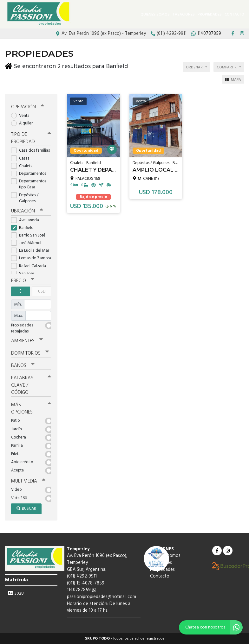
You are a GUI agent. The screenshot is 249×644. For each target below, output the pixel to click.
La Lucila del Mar (31, 251)
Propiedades (210, 15)
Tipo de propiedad (31, 138)
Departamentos (31, 174)
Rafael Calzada (31, 266)
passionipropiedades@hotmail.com (102, 597)
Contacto (234, 15)
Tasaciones (184, 15)
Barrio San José (30, 235)
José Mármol (28, 243)
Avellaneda (27, 220)
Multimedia (28, 481)
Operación (28, 107)
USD (42, 291)
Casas (22, 158)
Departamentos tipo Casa (29, 184)
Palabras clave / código (31, 385)
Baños (23, 366)
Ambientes (27, 341)
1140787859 (82, 590)
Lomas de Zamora (31, 258)
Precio (23, 281)
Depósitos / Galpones (25, 198)
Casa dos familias (31, 151)
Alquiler (24, 123)
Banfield (24, 228)
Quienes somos (155, 15)
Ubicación (27, 211)
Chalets (24, 166)
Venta (22, 116)
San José (25, 274)
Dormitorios (30, 353)
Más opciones (31, 409)
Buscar (26, 509)
